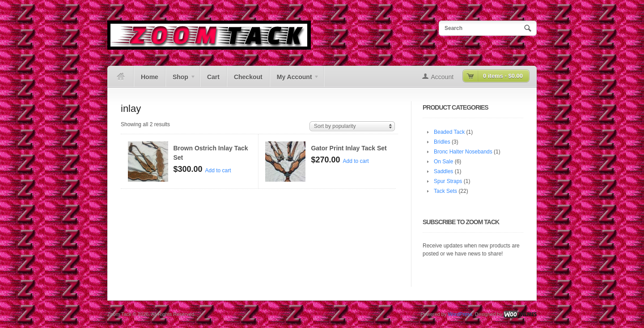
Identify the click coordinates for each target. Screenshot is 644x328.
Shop (181, 80)
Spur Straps (448, 181)
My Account (294, 80)
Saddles (443, 171)
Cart (213, 77)
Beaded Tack (449, 132)
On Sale (443, 162)
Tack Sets (445, 191)
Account (443, 77)
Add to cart (218, 170)
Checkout (248, 77)
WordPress (460, 314)
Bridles (442, 142)
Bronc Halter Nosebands (463, 152)
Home (150, 77)
